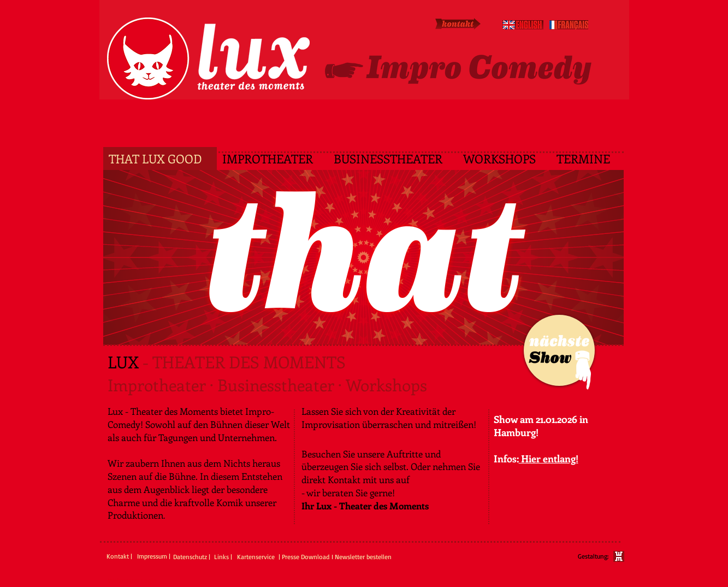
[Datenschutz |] (193, 557)
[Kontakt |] (119, 557)
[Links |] (224, 557)
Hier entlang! (549, 459)
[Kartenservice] (258, 557)
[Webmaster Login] (132, 581)
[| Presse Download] (304, 557)
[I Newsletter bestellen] (362, 557)
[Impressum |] (154, 557)
